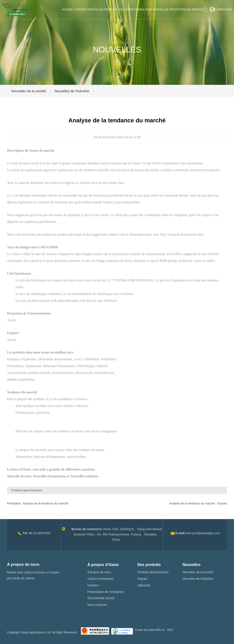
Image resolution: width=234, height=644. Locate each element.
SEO (170, 630)
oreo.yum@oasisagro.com (203, 533)
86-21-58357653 (40, 533)
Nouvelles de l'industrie (72, 91)
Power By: (142, 630)
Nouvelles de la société (29, 91)
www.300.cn (156, 630)
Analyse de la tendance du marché (46, 503)
